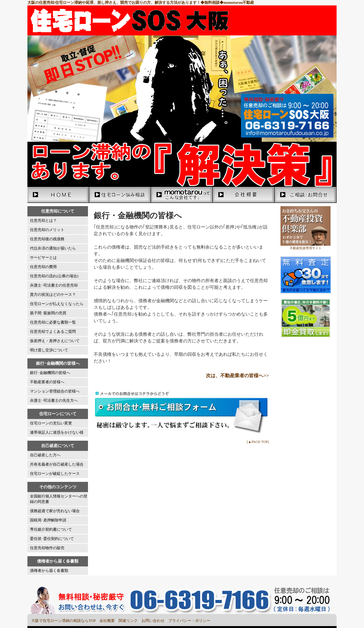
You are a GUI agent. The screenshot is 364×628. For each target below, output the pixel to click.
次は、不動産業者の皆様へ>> (237, 376)
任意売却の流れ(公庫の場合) (54, 276)
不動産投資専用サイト (306, 248)
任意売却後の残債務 (47, 239)
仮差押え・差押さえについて (55, 341)
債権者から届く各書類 (49, 571)
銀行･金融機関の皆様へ (50, 373)
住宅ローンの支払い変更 (51, 423)
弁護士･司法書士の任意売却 (54, 285)
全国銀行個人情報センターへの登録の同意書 (59, 499)
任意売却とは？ (43, 221)
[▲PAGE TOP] (258, 442)
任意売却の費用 (43, 267)
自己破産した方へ (45, 455)
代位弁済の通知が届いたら (53, 248)
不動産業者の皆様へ (47, 382)
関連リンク (128, 621)
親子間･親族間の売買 (48, 313)
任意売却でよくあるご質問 (53, 332)
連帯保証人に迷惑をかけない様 (57, 432)
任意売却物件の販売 (47, 548)
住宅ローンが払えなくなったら (57, 304)
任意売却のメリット (47, 230)
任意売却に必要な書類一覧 (53, 322)
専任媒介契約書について (51, 529)
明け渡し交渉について (49, 350)
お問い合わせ (153, 621)
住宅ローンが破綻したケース (55, 474)
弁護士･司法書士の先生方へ (54, 400)
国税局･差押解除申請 (48, 520)
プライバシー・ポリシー (189, 621)
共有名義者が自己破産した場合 (57, 464)
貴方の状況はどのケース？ (53, 295)
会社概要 (107, 621)
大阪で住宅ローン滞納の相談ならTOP (63, 621)
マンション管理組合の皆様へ (55, 391)
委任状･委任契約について (52, 539)
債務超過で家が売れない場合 (55, 511)
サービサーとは (43, 258)
